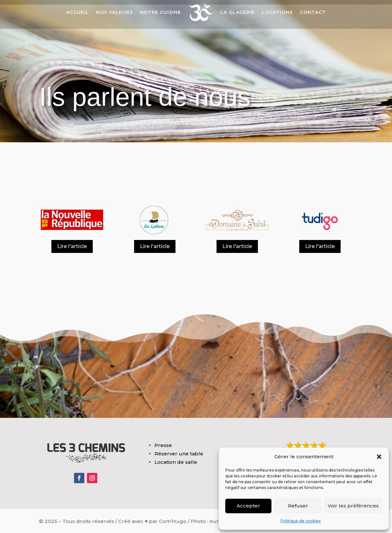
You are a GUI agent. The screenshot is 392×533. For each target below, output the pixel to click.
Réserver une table (179, 454)
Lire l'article (72, 246)
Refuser (298, 506)
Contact (313, 12)
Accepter (248, 506)
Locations (277, 12)
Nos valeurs (114, 12)
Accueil (78, 12)
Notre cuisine (160, 12)
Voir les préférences (353, 506)
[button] (379, 457)
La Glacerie (238, 12)
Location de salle (176, 462)
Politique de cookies (301, 521)
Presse (163, 445)
